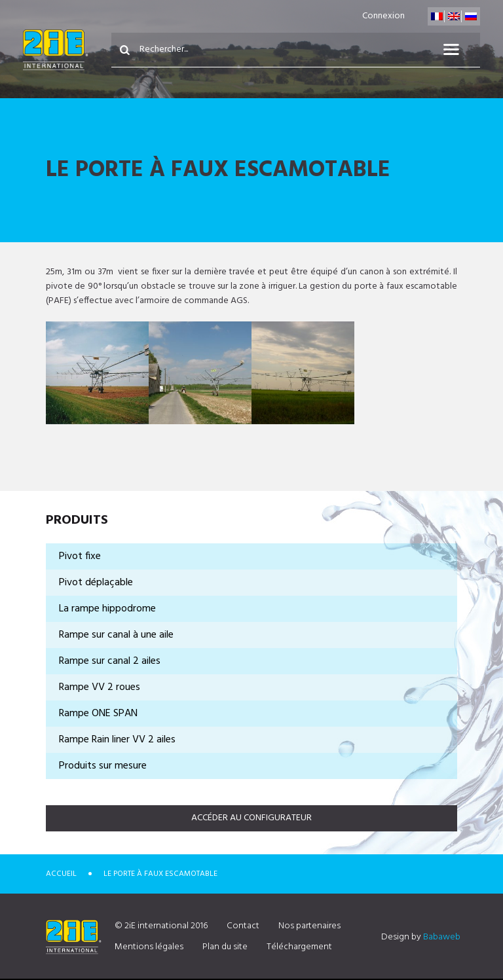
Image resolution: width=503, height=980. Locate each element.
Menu (459, 50)
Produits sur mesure (103, 766)
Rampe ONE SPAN (98, 714)
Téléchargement (299, 947)
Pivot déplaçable (96, 583)
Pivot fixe (80, 556)
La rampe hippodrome (107, 609)
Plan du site (225, 947)
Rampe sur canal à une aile (116, 635)
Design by (421, 937)
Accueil (61, 874)
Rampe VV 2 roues (100, 687)
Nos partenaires (309, 926)
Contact (243, 926)
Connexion (383, 16)
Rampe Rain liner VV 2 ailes (117, 740)
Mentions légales (149, 947)
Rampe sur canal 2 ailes (110, 661)
